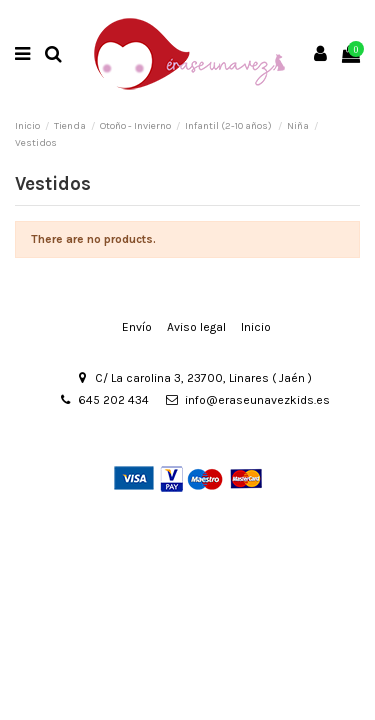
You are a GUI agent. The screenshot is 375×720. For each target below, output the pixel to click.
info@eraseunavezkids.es (257, 400)
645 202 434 (113, 400)
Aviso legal (196, 327)
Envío (137, 327)
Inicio (256, 327)
